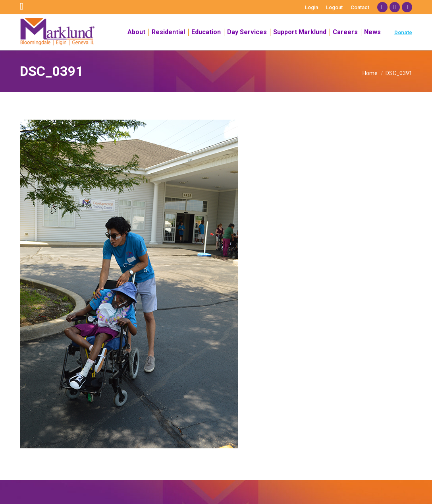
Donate (403, 32)
